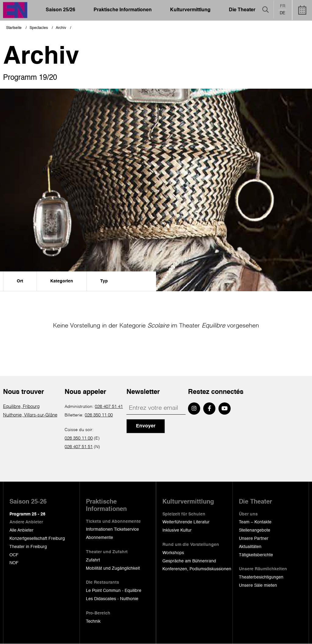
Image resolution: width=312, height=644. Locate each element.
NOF (14, 563)
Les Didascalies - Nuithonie (112, 599)
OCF (14, 555)
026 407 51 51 (79, 447)
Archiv (61, 28)
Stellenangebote (255, 530)
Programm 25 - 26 (27, 514)
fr (283, 6)
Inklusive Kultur (177, 530)
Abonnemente (99, 538)
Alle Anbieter (21, 530)
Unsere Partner (254, 539)
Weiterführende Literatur (186, 522)
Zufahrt (93, 560)
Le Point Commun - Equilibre (114, 591)
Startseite (14, 28)
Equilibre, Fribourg (21, 407)
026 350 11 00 (99, 415)
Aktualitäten (250, 547)
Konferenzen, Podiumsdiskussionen (197, 569)
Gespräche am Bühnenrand (189, 561)
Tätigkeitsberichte (256, 555)
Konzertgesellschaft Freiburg (37, 539)
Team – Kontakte (255, 522)
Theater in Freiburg (28, 547)
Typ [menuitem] (104, 281)
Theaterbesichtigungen (261, 577)
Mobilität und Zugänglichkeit (113, 568)
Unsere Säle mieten (258, 586)
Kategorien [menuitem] (62, 281)
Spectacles (39, 28)
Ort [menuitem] (20, 281)
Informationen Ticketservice (112, 529)
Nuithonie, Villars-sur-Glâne (30, 415)
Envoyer (146, 426)
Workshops (173, 553)
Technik (93, 621)
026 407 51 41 (109, 407)
